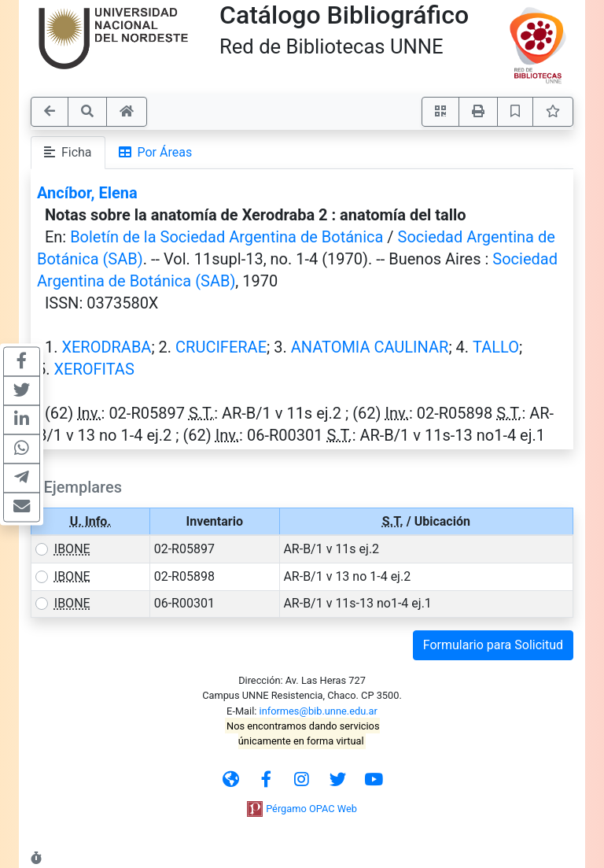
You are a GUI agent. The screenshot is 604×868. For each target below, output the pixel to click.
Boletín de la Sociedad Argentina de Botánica (226, 237)
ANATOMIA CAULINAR (370, 347)
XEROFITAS (94, 369)
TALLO (496, 347)
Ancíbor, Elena (87, 193)
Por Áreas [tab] (156, 152)
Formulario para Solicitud (493, 645)
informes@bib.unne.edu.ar (319, 711)
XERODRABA (106, 347)
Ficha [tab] (68, 152)
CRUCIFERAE (221, 347)
